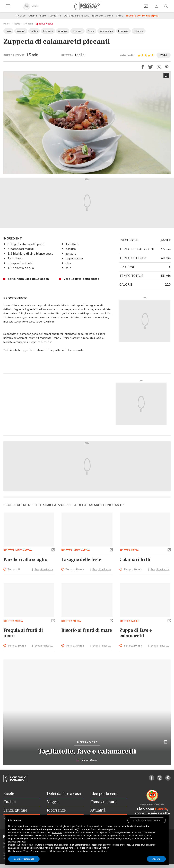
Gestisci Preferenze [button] (24, 859)
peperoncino (74, 258)
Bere (43, 16)
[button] (143, 67)
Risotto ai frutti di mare (87, 630)
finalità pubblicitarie (27, 839)
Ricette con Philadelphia (142, 16)
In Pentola (139, 31)
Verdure (34, 31)
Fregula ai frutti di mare (23, 633)
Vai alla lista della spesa (81, 279)
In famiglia (123, 31)
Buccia (161, 809)
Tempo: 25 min (87, 760)
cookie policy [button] (108, 829)
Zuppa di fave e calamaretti (136, 633)
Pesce (8, 31)
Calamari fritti (135, 559)
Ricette (21, 16)
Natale (91, 31)
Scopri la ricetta (44, 569)
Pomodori (48, 31)
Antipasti (28, 24)
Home (7, 24)
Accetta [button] (156, 859)
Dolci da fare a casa (77, 16)
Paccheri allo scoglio (25, 559)
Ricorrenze (77, 31)
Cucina (33, 16)
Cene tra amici (106, 31)
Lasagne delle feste (81, 559)
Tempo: (14, 570)
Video (120, 16)
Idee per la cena (103, 16)
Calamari (21, 31)
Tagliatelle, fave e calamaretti (87, 751)
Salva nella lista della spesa (28, 279)
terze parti (57, 833)
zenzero (71, 254)
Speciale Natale (44, 24)
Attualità (55, 16)
